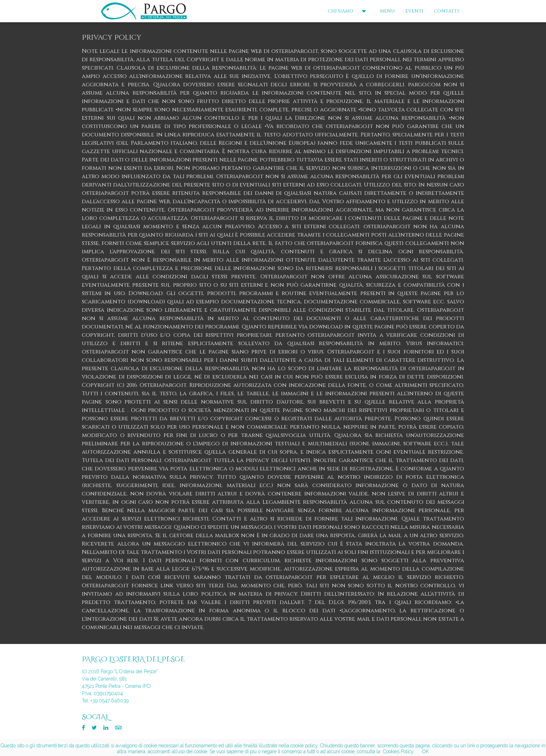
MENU (387, 11)
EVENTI (414, 11)
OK (426, 751)
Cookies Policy (398, 751)
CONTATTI (446, 11)
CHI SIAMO (349, 11)
